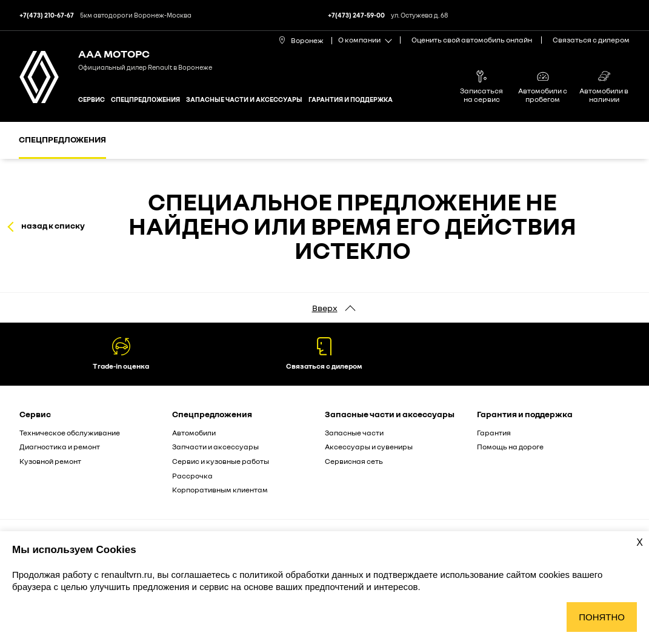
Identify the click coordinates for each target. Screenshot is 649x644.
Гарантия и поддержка (351, 99)
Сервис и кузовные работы (221, 461)
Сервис (92, 99)
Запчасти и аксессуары (215, 447)
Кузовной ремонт (50, 461)
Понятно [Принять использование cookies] (602, 617)
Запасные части (354, 433)
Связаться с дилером (591, 40)
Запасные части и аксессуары (244, 99)
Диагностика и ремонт (60, 447)
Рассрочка (192, 476)
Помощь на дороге (510, 447)
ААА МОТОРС (114, 53)
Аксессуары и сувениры (369, 447)
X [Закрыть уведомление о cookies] (640, 542)
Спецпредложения (145, 99)
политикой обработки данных (302, 575)
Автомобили (194, 433)
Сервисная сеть (354, 461)
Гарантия (494, 433)
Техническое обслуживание (70, 433)
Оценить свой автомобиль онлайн (472, 40)
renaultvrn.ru (127, 575)
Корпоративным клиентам (220, 490)
